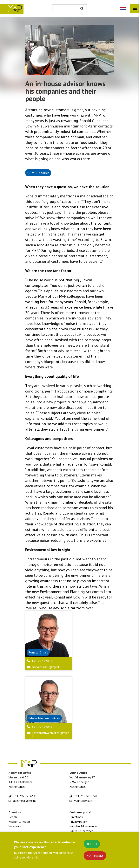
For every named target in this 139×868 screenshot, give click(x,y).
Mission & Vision (19, 822)
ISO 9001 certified (81, 831)
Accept (92, 845)
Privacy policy (78, 822)
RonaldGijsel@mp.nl (46, 667)
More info (33, 858)
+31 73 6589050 (85, 796)
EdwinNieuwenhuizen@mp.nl (51, 734)
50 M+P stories (38, 173)
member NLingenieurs (84, 826)
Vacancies (15, 826)
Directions (76, 817)
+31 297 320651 (43, 661)
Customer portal (80, 812)
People (13, 817)
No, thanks (95, 857)
